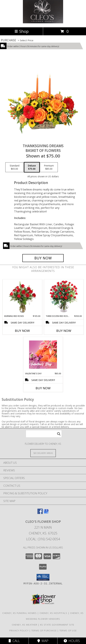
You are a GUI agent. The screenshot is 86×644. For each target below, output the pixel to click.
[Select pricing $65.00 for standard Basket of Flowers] (15, 167)
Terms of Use (68, 631)
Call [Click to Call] (14, 641)
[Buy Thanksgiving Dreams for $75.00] (43, 258)
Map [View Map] (43, 641)
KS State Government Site (57, 625)
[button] (43, 577)
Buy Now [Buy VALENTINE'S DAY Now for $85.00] (43, 388)
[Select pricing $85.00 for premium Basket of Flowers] (49, 167)
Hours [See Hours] (72, 641)
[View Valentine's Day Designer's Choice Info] (43, 355)
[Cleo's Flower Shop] (43, 22)
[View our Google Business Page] (46, 513)
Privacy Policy (19, 631)
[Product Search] (44, 434)
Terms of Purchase (44, 631)
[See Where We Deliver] (43, 453)
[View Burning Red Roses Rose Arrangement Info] (22, 297)
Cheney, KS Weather (25, 625)
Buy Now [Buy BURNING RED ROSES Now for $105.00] (22, 331)
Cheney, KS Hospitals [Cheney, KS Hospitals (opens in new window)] (53, 613)
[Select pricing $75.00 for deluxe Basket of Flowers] (32, 167)
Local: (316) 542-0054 (43, 539)
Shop (22, 31)
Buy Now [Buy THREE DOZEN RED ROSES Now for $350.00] (64, 331)
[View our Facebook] (40, 513)
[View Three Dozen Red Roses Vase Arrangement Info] (64, 297)
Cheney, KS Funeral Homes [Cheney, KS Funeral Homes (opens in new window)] (19, 613)
